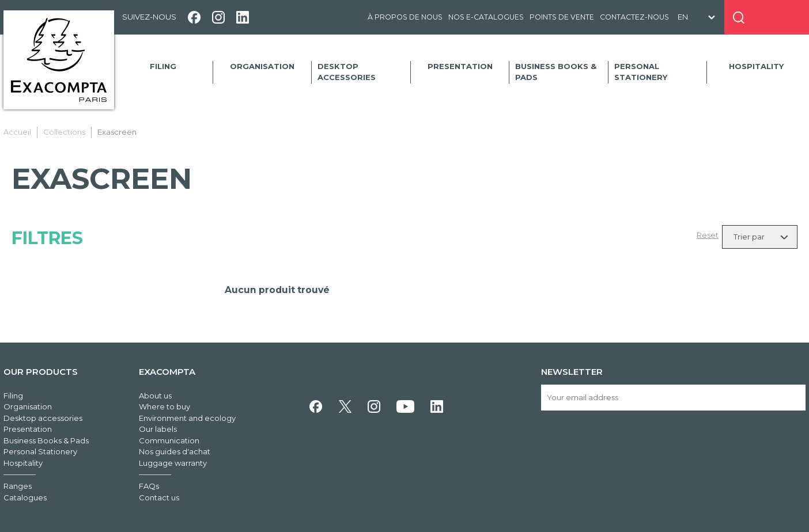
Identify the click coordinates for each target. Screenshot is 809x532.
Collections (64, 132)
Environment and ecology (187, 418)
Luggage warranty (173, 463)
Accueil (17, 132)
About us (155, 396)
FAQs (149, 486)
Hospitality (756, 66)
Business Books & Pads (556, 72)
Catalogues (25, 497)
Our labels (158, 429)
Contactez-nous (634, 17)
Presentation (460, 66)
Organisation (262, 66)
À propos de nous (405, 17)
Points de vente (562, 17)
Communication (169, 440)
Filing (163, 66)
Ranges (18, 486)
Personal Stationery (641, 72)
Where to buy (165, 406)
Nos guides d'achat (175, 451)
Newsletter (572, 372)
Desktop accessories (347, 72)
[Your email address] (673, 398)
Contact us (159, 497)
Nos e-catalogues (486, 17)
